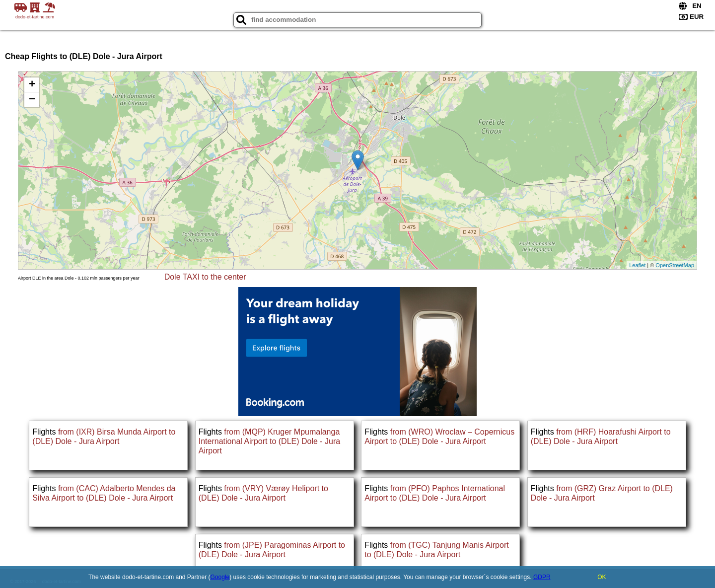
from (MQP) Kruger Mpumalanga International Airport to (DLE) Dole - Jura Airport (269, 441)
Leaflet (637, 265)
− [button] (32, 100)
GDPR (542, 577)
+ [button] (32, 85)
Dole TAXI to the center (205, 277)
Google (220, 577)
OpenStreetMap (675, 265)
